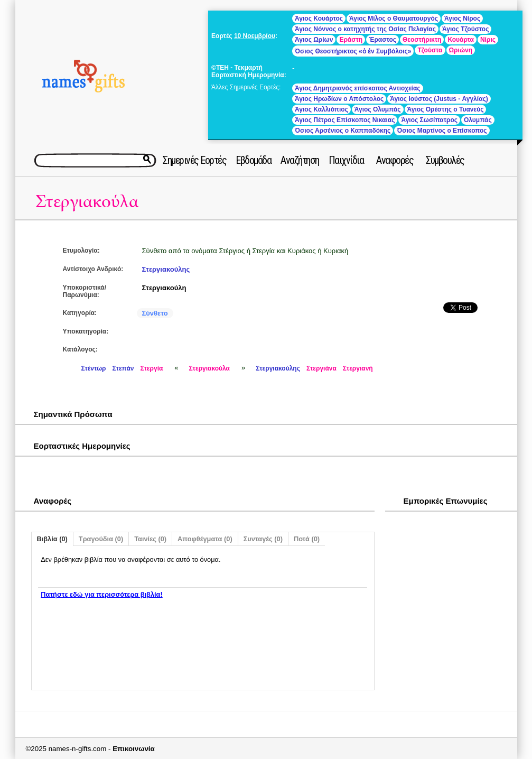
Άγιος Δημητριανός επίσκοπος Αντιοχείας (357, 88)
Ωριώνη (461, 50)
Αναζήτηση (300, 160)
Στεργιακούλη (164, 288)
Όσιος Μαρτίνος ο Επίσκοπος (442, 131)
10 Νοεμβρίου (255, 36)
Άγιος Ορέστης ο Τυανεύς (446, 109)
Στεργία (151, 368)
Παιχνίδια (346, 160)
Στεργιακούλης (166, 269)
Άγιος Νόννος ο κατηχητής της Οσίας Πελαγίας (365, 29)
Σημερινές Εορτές (194, 160)
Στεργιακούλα (87, 202)
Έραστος (382, 40)
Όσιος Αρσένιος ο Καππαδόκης (343, 131)
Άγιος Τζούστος (465, 29)
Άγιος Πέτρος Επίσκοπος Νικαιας (345, 120)
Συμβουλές (445, 160)
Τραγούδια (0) (101, 539)
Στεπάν (123, 368)
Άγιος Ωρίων (314, 40)
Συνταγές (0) (263, 539)
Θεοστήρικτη (422, 40)
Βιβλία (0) (52, 539)
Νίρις (488, 40)
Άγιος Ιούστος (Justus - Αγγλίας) (439, 99)
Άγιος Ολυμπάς (378, 109)
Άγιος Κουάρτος (319, 18)
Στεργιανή (358, 368)
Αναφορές (395, 160)
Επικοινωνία (134, 749)
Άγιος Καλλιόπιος (321, 109)
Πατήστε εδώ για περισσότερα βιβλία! (101, 594)
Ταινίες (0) (150, 539)
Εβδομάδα (253, 160)
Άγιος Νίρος (462, 18)
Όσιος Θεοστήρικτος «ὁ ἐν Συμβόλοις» (353, 51)
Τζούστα (430, 50)
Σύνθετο (155, 313)
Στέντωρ (94, 368)
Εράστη (351, 40)
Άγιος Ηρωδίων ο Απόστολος (339, 99)
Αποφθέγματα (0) (205, 539)
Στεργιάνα (321, 368)
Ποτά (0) (307, 539)
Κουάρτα (461, 40)
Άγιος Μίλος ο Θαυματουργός (394, 18)
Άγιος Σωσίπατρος (429, 120)
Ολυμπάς (478, 120)
